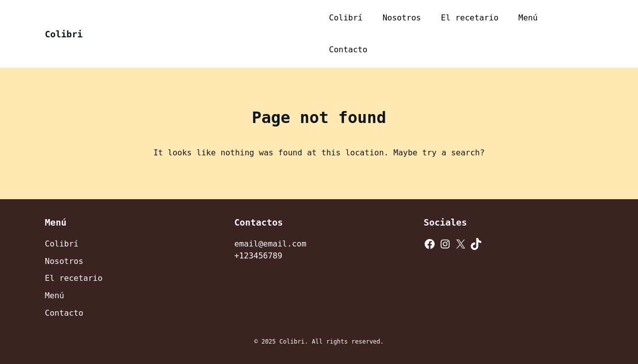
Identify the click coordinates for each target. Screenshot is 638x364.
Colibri (64, 34)
